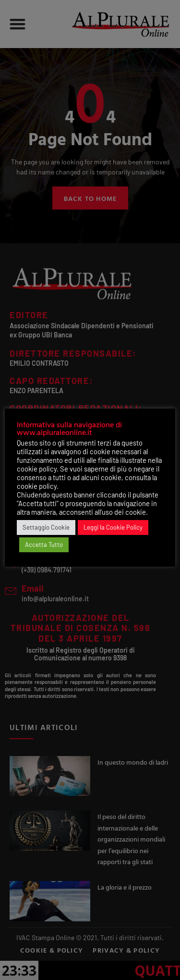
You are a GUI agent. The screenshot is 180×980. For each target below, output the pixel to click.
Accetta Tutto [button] (44, 545)
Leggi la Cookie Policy (113, 527)
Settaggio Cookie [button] (46, 527)
